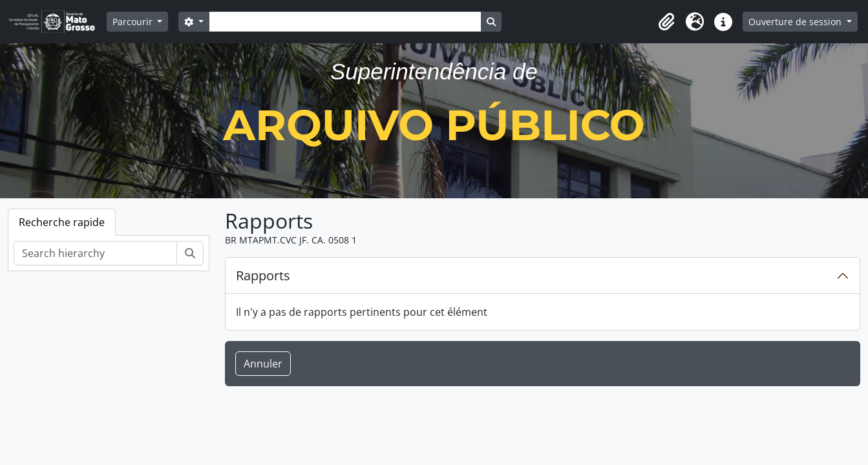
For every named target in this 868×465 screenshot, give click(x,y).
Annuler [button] (263, 364)
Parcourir (134, 22)
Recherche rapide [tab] (62, 222)
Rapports (263, 275)
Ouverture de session (796, 22)
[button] (666, 22)
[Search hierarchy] (95, 253)
